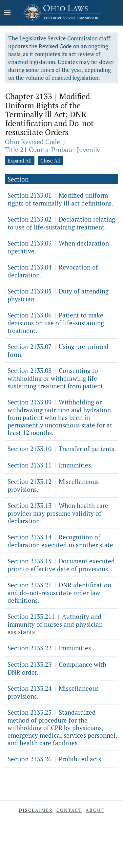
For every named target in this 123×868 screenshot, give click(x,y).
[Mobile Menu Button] (7, 13)
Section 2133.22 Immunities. (50, 648)
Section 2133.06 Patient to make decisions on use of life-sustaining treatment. (56, 323)
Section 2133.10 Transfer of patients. (62, 449)
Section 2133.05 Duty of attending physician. (58, 295)
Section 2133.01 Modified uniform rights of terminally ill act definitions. (60, 199)
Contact (69, 810)
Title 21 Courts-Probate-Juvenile (53, 150)
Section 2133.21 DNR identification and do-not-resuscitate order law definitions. (59, 593)
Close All (51, 161)
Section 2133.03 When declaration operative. (58, 247)
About (95, 810)
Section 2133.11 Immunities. (50, 465)
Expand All (20, 161)
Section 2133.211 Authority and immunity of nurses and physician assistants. (55, 624)
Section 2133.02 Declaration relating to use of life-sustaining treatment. (61, 223)
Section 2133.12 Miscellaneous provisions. (53, 485)
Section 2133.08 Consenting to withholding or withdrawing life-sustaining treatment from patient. (56, 378)
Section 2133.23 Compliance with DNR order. (57, 668)
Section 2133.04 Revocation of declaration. (53, 271)
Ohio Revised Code (32, 142)
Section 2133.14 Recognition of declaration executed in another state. (61, 541)
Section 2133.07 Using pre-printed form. (58, 350)
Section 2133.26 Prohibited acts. (55, 759)
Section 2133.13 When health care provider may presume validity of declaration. (58, 513)
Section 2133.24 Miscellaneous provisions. (53, 692)
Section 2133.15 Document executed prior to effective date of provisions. (61, 565)
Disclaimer (36, 810)
